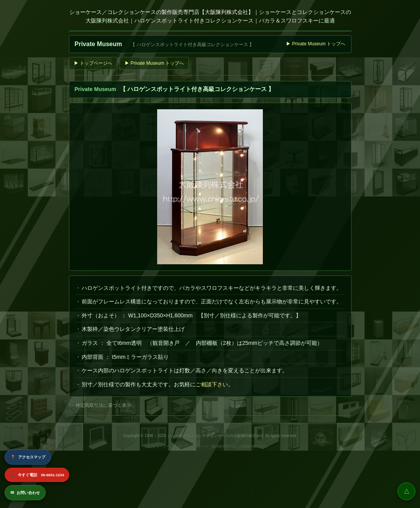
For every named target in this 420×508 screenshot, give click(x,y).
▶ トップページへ (93, 63)
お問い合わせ (25, 493)
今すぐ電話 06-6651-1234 (37, 475)
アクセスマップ (28, 457)
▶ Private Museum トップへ (316, 44)
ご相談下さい (212, 384)
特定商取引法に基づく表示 (103, 405)
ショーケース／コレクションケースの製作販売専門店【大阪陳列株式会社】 (161, 12)
